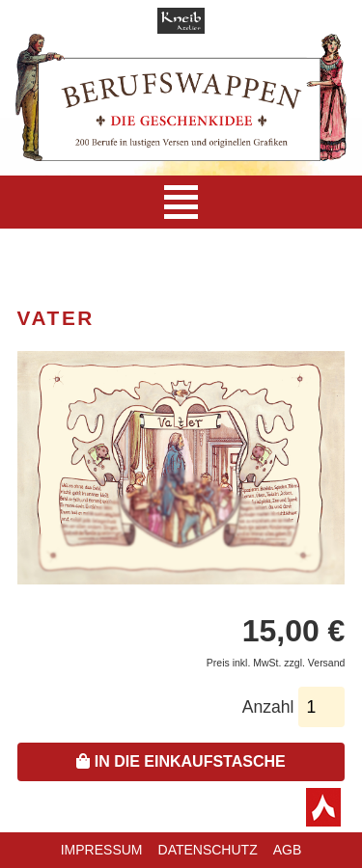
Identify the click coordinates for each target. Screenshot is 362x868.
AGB (288, 850)
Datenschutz (208, 850)
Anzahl (268, 707)
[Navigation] (181, 202)
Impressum (102, 850)
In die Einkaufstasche (181, 761)
